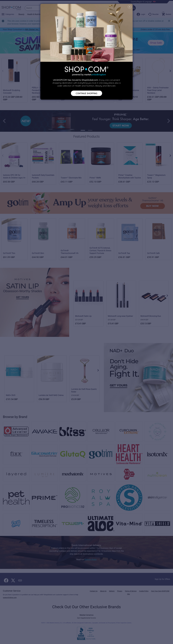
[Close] (130, 7)
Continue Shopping (86, 93)
